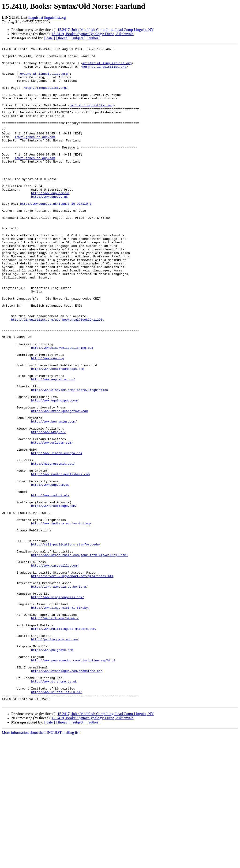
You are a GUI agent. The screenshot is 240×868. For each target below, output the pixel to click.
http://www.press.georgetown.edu (60, 484)
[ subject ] (78, 38)
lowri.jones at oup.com (35, 155)
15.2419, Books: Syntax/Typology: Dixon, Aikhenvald (93, 34)
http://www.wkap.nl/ (49, 509)
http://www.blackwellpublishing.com (62, 408)
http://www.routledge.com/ (54, 598)
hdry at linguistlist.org (104, 71)
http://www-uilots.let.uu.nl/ (57, 821)
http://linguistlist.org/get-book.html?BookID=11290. (58, 374)
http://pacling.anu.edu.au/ (55, 758)
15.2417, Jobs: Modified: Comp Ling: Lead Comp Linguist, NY (105, 30)
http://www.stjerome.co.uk (54, 809)
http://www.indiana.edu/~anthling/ (61, 619)
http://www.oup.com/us (50, 223)
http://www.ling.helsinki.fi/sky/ (60, 720)
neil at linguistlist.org (92, 117)
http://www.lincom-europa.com (57, 534)
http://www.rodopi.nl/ (50, 585)
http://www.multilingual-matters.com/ (64, 745)
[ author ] (94, 38)
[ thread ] (63, 38)
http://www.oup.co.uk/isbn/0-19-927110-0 (56, 235)
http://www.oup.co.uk (49, 227)
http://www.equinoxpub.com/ (55, 471)
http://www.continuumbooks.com (58, 433)
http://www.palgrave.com (52, 771)
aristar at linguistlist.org (107, 67)
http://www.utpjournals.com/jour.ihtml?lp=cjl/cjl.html (80, 657)
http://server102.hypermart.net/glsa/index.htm (72, 682)
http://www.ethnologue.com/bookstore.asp (67, 796)
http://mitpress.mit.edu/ (53, 547)
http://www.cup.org (48, 421)
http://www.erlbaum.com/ (52, 522)
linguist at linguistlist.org (47, 17)
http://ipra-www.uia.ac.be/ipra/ (60, 695)
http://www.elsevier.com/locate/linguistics (70, 459)
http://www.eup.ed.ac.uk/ (53, 446)
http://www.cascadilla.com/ (55, 669)
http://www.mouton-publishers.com (60, 560)
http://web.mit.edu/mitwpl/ (55, 733)
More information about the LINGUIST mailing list (41, 864)
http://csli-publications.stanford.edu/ (66, 644)
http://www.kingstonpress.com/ (58, 707)
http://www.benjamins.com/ (54, 497)
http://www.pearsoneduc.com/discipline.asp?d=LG (73, 783)
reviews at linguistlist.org (43, 79)
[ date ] (50, 38)
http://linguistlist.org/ (46, 96)
